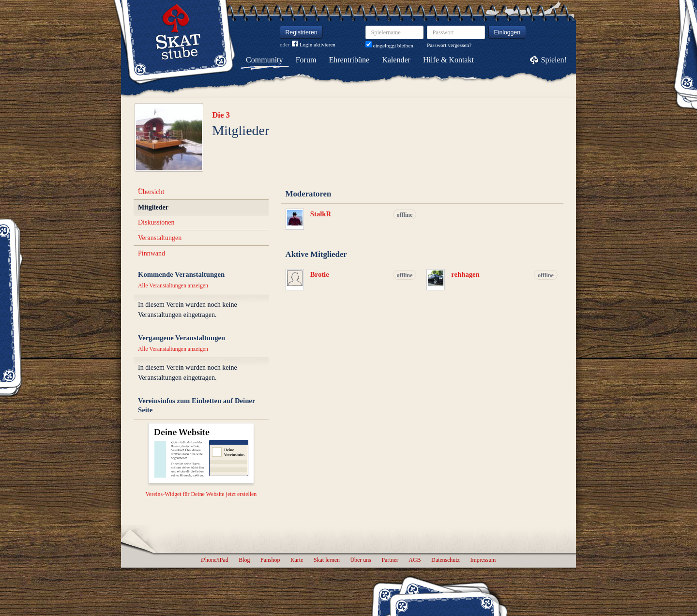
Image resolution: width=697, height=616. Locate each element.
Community (264, 60)
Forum (306, 60)
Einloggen (508, 32)
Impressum (483, 560)
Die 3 (221, 115)
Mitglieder (153, 207)
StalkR (321, 214)
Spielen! (554, 60)
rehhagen (465, 274)
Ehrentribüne (349, 60)
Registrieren (302, 32)
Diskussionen (156, 222)
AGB (415, 560)
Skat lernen (327, 560)
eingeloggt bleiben (389, 45)
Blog (244, 560)
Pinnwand (152, 253)
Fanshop (270, 560)
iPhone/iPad (214, 560)
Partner (390, 560)
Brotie (320, 274)
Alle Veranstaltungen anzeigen (173, 285)
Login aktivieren (314, 45)
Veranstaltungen (160, 238)
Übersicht (151, 192)
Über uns (360, 560)
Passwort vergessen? (449, 45)
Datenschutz (446, 560)
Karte (297, 560)
